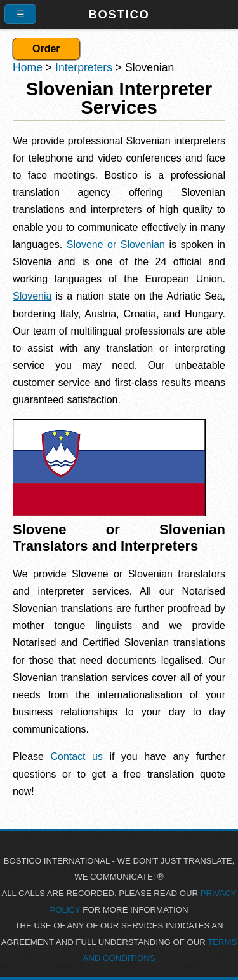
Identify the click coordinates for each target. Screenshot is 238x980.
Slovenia (32, 296)
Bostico (119, 14)
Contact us (76, 756)
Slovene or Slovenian (116, 245)
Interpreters (84, 67)
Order (46, 49)
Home (28, 67)
